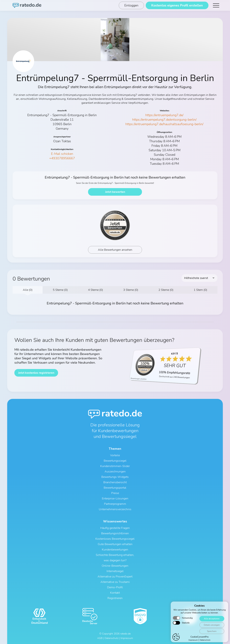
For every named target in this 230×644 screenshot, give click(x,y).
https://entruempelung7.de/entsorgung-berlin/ (164, 120)
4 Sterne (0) (96, 290)
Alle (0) (28, 290)
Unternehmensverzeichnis (115, 509)
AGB (100, 638)
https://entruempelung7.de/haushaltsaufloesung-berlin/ (164, 124)
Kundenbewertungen (115, 550)
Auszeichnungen (115, 472)
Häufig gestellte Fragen (115, 528)
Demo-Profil (115, 587)
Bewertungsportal (115, 488)
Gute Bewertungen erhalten (115, 544)
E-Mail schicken (62, 154)
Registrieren (115, 598)
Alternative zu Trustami (115, 582)
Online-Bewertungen (115, 566)
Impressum (127, 638)
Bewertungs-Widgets (115, 477)
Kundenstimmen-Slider (115, 466)
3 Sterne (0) (131, 290)
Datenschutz (111, 638)
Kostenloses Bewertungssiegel (115, 539)
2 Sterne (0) (166, 290)
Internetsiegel (115, 571)
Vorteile (115, 455)
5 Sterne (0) (60, 290)
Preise (115, 493)
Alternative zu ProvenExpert (115, 577)
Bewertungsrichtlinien (115, 533)
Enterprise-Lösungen (115, 499)
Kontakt (115, 593)
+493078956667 (62, 158)
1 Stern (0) (200, 290)
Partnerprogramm (115, 504)
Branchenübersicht (115, 482)
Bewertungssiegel (115, 461)
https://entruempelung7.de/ (164, 115)
